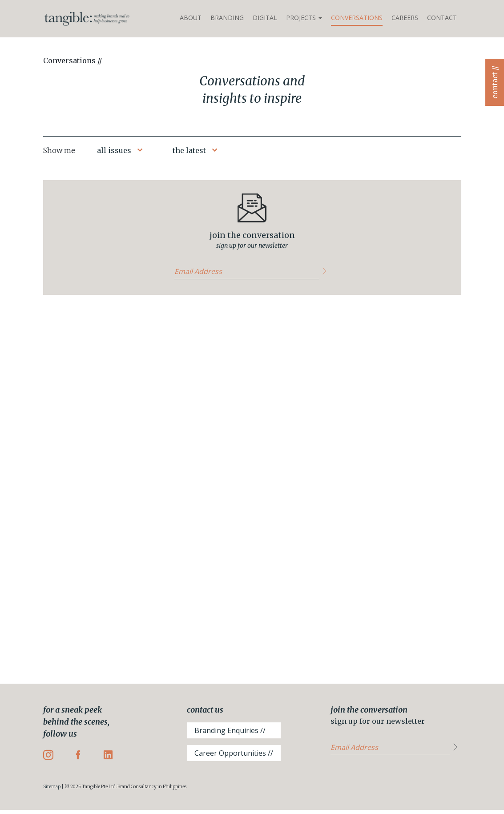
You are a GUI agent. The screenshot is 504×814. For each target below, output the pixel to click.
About (191, 18)
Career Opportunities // (233, 757)
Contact (442, 18)
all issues (114, 150)
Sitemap (52, 791)
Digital (265, 18)
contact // (495, 82)
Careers (405, 18)
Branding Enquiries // (230, 734)
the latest (189, 150)
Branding (227, 18)
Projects (304, 18)
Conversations (357, 18)
